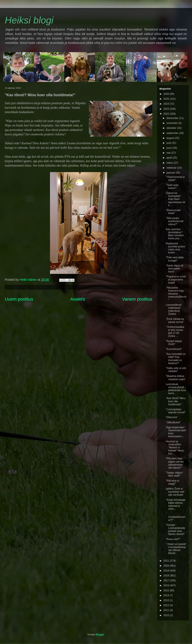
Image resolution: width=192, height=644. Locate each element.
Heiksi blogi (29, 20)
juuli (169, 143)
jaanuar (171, 173)
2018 (167, 576)
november (172, 123)
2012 (167, 605)
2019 (167, 571)
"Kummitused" (174, 349)
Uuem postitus (19, 299)
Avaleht (78, 299)
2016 (167, 585)
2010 (167, 615)
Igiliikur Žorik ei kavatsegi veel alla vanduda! (175, 492)
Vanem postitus (137, 299)
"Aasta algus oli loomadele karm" (175, 269)
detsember (173, 118)
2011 (167, 610)
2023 (167, 109)
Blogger (100, 635)
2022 (167, 114)
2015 (167, 590)
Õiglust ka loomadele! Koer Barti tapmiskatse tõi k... (175, 199)
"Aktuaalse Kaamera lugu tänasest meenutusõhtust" (176, 294)
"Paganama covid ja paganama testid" (176, 280)
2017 (167, 580)
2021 (167, 561)
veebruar (172, 168)
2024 (167, 104)
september (173, 133)
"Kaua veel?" (173, 539)
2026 (167, 94)
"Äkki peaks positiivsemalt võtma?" (175, 221)
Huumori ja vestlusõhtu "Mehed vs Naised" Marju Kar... (175, 448)
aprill (169, 158)
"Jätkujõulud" (173, 422)
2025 (167, 99)
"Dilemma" (172, 417)
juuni (169, 148)
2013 (167, 600)
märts (170, 163)
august (171, 138)
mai (169, 153)
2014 (167, 595)
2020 (167, 566)
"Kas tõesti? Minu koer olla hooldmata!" (176, 401)
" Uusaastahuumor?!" (176, 517)
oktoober (172, 128)
